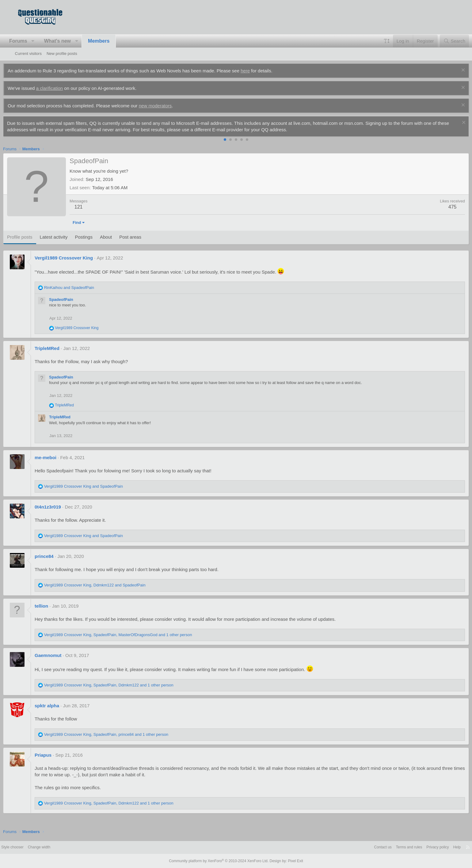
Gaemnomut (60, 655)
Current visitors (28, 54)
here (257, 71)
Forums (30, 41)
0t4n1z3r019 (60, 507)
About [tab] (118, 237)
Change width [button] (59, 847)
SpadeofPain (73, 300)
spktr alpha (59, 706)
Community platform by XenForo (220, 861)
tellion (53, 606)
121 (90, 207)
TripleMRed (59, 348)
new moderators (167, 106)
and (81, 288)
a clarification (61, 88)
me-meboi (57, 457)
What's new (69, 41)
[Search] (443, 41)
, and (107, 585)
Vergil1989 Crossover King (76, 258)
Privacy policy (419, 847)
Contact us (360, 847)
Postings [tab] (96, 237)
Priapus (55, 755)
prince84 (56, 556)
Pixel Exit (290, 861)
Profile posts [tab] (32, 237)
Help (440, 847)
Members (111, 41)
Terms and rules (389, 847)
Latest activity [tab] (65, 237)
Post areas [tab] (142, 237)
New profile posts (62, 54)
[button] (45, 41)
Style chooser (30, 847)
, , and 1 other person (130, 635)
